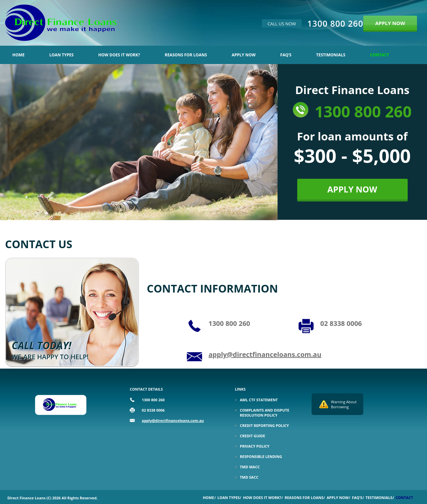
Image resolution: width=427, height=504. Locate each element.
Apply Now (244, 55)
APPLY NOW (390, 23)
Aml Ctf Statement (259, 400)
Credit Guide (253, 436)
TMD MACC (250, 467)
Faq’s (286, 55)
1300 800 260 (335, 23)
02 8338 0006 (341, 323)
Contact (379, 55)
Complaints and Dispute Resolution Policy (265, 413)
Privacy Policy (255, 446)
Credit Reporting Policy (264, 425)
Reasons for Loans (186, 55)
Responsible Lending (261, 456)
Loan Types (62, 55)
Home (19, 55)
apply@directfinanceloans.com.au (265, 354)
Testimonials (331, 55)
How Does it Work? (119, 55)
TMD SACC (249, 477)
